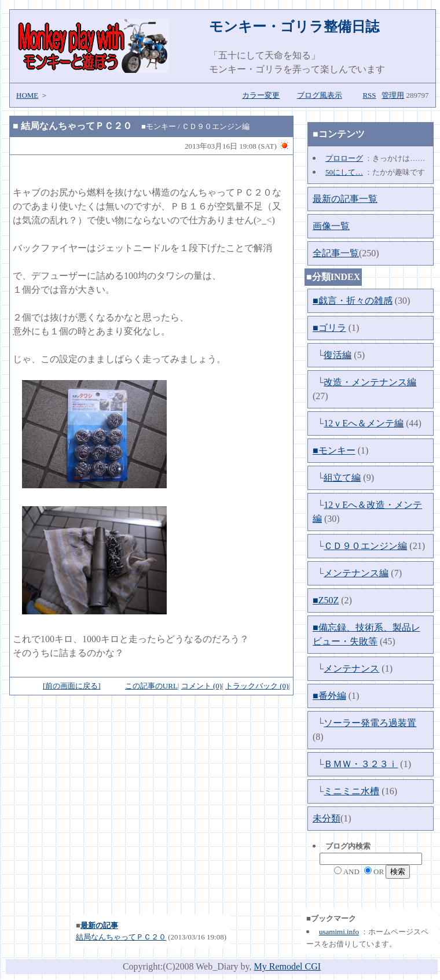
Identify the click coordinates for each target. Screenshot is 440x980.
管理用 (393, 95)
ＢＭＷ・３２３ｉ (361, 764)
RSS (369, 95)
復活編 (338, 355)
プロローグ (344, 158)
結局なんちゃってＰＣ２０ (76, 126)
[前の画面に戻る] (72, 686)
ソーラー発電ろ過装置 (370, 723)
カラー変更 (261, 95)
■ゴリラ (329, 328)
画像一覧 (331, 226)
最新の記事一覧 (345, 199)
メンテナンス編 (356, 573)
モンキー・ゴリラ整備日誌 (294, 27)
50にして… (344, 172)
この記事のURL (151, 686)
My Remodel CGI (288, 966)
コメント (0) (201, 686)
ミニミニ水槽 (351, 791)
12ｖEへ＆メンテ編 (364, 423)
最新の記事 (99, 925)
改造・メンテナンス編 (370, 382)
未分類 (327, 818)
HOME (27, 95)
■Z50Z (326, 600)
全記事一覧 (336, 253)
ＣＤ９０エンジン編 (365, 546)
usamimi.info (339, 932)
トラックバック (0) (257, 686)
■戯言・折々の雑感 (353, 301)
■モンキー (334, 450)
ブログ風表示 (320, 95)
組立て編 (342, 478)
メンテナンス (351, 668)
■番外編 (329, 696)
